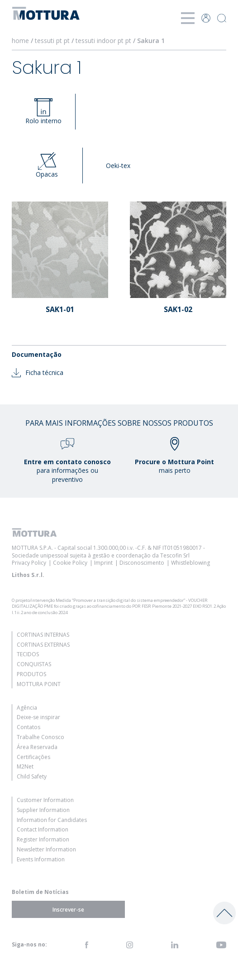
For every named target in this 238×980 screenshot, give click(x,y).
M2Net (25, 766)
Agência (27, 708)
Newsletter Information (46, 849)
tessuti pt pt (52, 41)
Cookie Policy (70, 563)
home (20, 41)
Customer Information (45, 800)
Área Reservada (37, 747)
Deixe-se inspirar (38, 717)
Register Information (43, 839)
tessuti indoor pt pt (103, 41)
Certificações (33, 757)
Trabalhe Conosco (40, 737)
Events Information (41, 859)
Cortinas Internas (43, 635)
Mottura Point (39, 684)
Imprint (103, 563)
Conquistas (34, 664)
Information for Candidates (52, 820)
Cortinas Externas (43, 645)
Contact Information (43, 829)
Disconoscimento (142, 563)
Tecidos (28, 654)
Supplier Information (43, 810)
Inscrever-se (68, 910)
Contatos (29, 727)
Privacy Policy (29, 563)
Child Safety (32, 776)
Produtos (31, 674)
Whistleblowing (190, 563)
